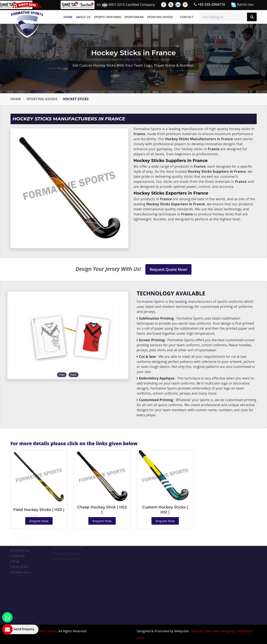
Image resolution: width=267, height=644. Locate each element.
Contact (187, 17)
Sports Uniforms (107, 17)
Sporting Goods (160, 17)
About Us (83, 17)
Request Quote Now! (168, 269)
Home (68, 17)
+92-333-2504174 (209, 4)
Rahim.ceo (242, 5)
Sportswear (134, 17)
